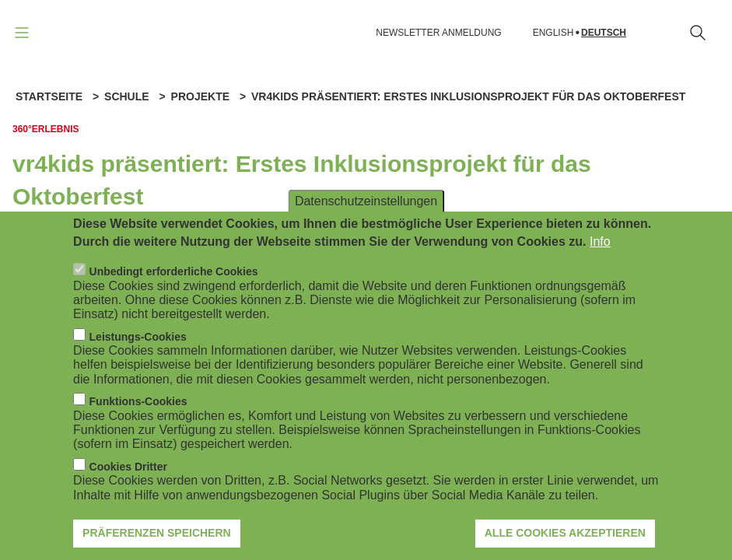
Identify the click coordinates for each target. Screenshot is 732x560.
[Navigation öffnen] (22, 33)
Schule (127, 96)
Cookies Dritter (128, 485)
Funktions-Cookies (138, 419)
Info (600, 259)
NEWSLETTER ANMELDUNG (438, 33)
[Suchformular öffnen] (698, 33)
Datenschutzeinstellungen (366, 219)
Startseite (49, 96)
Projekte (200, 96)
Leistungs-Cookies (138, 355)
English (553, 33)
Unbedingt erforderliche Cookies (174, 289)
